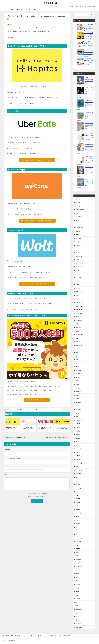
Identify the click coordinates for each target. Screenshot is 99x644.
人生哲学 (78, 288)
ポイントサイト (79, 263)
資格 (77, 552)
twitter (77, 260)
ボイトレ (78, 606)
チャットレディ (79, 313)
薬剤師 (77, 413)
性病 (77, 477)
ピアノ (77, 385)
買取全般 (78, 524)
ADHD (77, 620)
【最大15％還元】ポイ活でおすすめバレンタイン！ (12, 428)
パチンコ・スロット (81, 324)
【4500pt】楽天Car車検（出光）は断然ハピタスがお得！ (45, 428)
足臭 (77, 520)
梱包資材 (78, 253)
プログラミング (79, 420)
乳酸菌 (77, 495)
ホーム (6, 10)
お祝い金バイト (79, 302)
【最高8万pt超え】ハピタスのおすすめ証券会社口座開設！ (62, 429)
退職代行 (78, 574)
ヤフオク (78, 249)
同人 (77, 595)
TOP (10, 635)
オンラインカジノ (80, 227)
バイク (77, 377)
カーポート (78, 449)
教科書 (77, 399)
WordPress (78, 238)
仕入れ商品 (78, 245)
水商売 (77, 317)
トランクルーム (79, 538)
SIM (77, 352)
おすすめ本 (78, 277)
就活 (77, 613)
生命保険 (78, 438)
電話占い (78, 360)
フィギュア (78, 392)
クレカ (77, 445)
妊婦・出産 (78, 542)
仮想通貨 (78, 499)
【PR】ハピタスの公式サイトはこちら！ (38, 400)
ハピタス (10, 24)
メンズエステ (79, 320)
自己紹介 (78, 199)
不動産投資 (78, 402)
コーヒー (78, 442)
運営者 (13, 10)
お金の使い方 (79, 310)
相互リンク (27, 10)
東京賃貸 (78, 563)
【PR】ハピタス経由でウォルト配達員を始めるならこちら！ (38, 284)
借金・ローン (79, 342)
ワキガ (77, 517)
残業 (77, 338)
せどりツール (79, 242)
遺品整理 (78, 509)
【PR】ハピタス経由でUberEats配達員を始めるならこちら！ (38, 160)
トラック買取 (79, 463)
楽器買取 (78, 435)
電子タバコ (78, 356)
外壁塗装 (78, 502)
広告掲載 (19, 10)
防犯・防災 (78, 370)
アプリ (77, 281)
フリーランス (79, 424)
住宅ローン (78, 467)
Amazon (78, 231)
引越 (77, 395)
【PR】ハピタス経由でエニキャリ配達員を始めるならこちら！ (38, 221)
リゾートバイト (79, 299)
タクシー (78, 406)
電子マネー (78, 559)
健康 (77, 367)
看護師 (77, 331)
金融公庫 (78, 460)
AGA (77, 570)
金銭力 (77, 545)
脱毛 (77, 581)
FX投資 (77, 285)
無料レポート (79, 256)
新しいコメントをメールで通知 (38, 493)
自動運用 (78, 549)
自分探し (78, 431)
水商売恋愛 (78, 567)
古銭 (77, 506)
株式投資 (78, 584)
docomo (78, 224)
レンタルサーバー (80, 349)
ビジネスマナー (79, 335)
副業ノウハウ (79, 295)
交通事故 (78, 456)
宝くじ (77, 588)
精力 (77, 417)
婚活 (77, 577)
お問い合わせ (37, 10)
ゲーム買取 (78, 513)
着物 (77, 481)
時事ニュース (79, 345)
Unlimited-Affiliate (80, 267)
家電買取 (78, 427)
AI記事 (77, 592)
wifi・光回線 (79, 374)
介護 (77, 452)
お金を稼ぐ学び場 (49, 3)
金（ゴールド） (79, 306)
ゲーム (77, 531)
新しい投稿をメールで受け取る (38, 497)
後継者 (77, 556)
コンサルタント (79, 609)
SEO (77, 274)
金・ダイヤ (78, 410)
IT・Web (78, 485)
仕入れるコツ (79, 203)
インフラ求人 (79, 488)
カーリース (78, 624)
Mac (77, 213)
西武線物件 (78, 474)
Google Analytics (80, 210)
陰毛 (77, 602)
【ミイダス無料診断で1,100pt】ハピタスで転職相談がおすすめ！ (28, 429)
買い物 (77, 220)
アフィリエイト (79, 292)
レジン (77, 617)
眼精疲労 (78, 381)
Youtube (78, 270)
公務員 (77, 388)
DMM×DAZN (79, 627)
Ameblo (77, 235)
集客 (77, 492)
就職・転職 (78, 327)
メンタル (78, 206)
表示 (12, 38)
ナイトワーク (79, 470)
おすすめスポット (80, 217)
